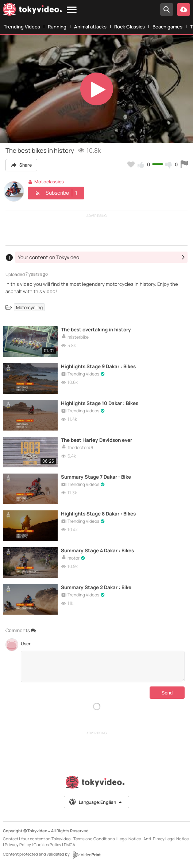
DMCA (70, 844)
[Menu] (72, 10)
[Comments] (103, 666)
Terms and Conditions (94, 839)
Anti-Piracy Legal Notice (166, 839)
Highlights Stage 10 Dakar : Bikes (102, 403)
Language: (96, 802)
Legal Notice (129, 839)
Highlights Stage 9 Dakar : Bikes (101, 367)
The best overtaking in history (99, 330)
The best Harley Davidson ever (100, 440)
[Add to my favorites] (131, 164)
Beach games (167, 27)
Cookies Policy (47, 844)
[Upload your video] (184, 9)
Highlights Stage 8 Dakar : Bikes (101, 514)
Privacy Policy (18, 844)
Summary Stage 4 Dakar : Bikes (100, 551)
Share (22, 165)
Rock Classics (130, 27)
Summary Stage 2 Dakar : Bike (98, 587)
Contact (11, 839)
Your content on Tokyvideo (46, 839)
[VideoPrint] (86, 855)
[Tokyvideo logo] (32, 11)
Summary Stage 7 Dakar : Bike (98, 477)
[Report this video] (184, 164)
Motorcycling (29, 307)
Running (57, 27)
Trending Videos (22, 27)
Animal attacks (90, 27)
